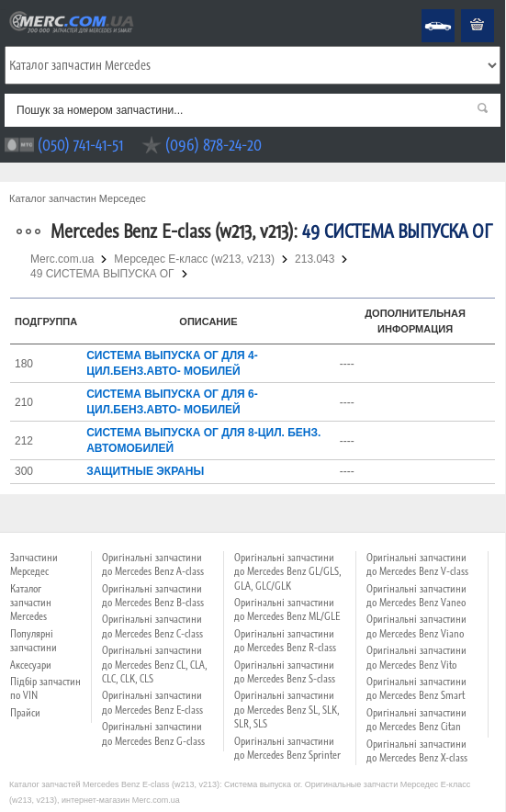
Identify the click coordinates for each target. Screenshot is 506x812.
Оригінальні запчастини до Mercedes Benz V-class (417, 564)
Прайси (25, 713)
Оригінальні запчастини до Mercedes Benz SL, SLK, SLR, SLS (287, 710)
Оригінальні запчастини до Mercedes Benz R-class (285, 641)
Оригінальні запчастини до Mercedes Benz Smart (416, 688)
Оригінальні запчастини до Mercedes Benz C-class (152, 626)
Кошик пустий (464, 10)
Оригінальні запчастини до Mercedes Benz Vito (416, 657)
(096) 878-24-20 (214, 145)
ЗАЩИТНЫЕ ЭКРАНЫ (145, 471)
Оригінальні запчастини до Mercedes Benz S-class (285, 672)
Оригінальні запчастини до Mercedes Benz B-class (153, 596)
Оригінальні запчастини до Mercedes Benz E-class (152, 702)
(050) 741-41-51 (80, 145)
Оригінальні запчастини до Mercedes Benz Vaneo (416, 596)
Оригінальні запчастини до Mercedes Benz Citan (416, 720)
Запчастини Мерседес (34, 564)
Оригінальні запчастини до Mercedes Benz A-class (153, 564)
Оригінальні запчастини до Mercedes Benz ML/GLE (287, 609)
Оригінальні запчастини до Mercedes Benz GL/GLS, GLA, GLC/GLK (287, 572)
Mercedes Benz (426, 10)
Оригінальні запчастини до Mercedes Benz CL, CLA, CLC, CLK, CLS (154, 665)
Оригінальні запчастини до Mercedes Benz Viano (416, 626)
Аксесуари (31, 665)
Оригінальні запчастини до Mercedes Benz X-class (417, 751)
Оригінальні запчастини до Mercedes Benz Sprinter (287, 748)
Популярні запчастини (34, 641)
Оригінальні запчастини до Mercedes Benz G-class (153, 733)
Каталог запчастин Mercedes (31, 603)
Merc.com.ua (3, 10)
